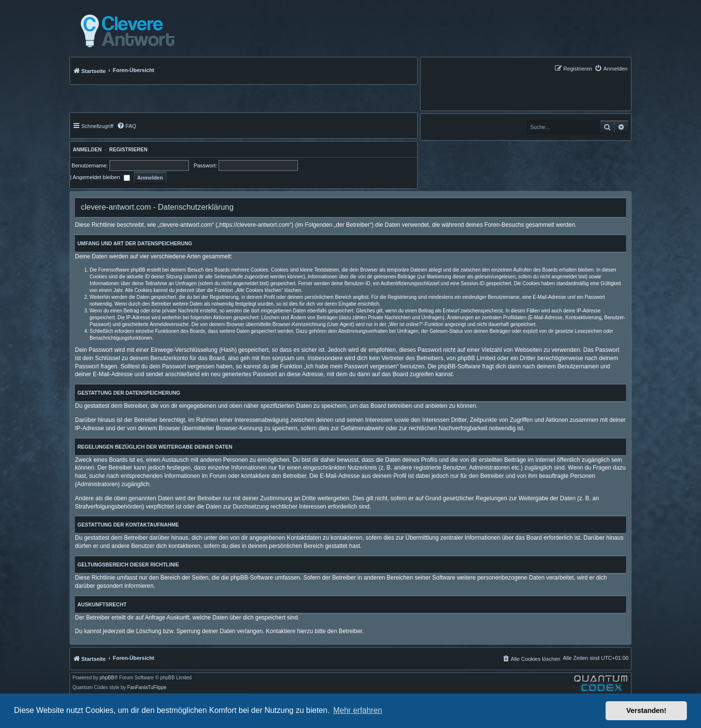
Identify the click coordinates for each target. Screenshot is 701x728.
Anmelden (86, 149)
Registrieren (128, 149)
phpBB (107, 678)
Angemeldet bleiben (101, 177)
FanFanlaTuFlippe (147, 688)
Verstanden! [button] (646, 710)
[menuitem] (611, 68)
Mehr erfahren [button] (358, 710)
